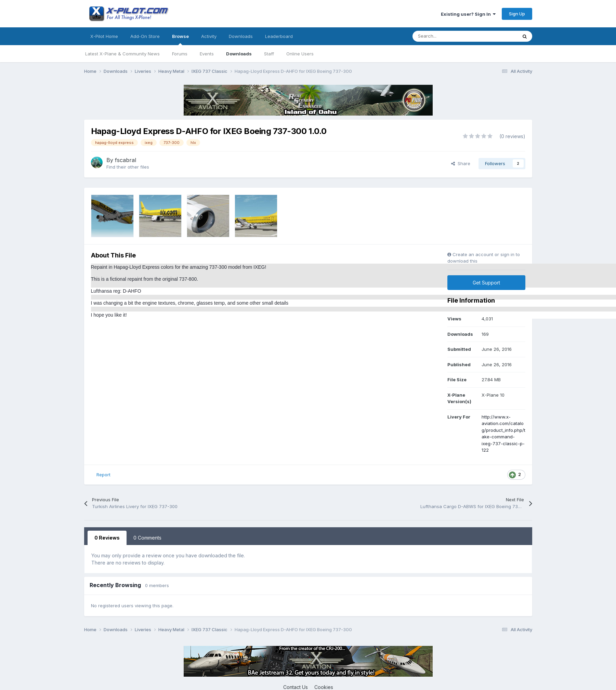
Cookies (324, 687)
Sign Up (517, 14)
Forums (180, 54)
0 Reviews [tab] (107, 538)
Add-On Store (145, 36)
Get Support (486, 283)
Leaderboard (279, 36)
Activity (209, 36)
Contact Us (296, 687)
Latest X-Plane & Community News (122, 54)
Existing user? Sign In (468, 14)
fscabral (126, 160)
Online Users (300, 54)
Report (103, 475)
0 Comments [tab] (147, 538)
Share (461, 163)
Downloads (239, 54)
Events (207, 54)
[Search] (450, 36)
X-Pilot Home (104, 36)
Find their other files (128, 167)
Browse (180, 39)
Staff (269, 54)
